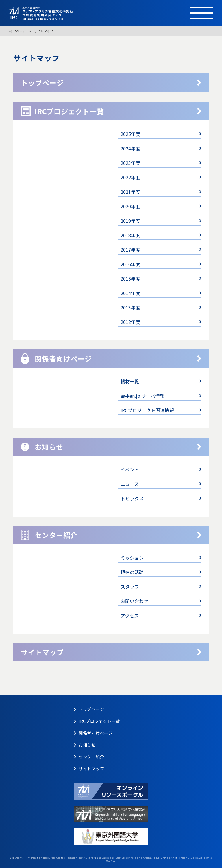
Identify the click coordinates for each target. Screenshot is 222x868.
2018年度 (130, 235)
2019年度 (130, 221)
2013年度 (130, 307)
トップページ (16, 31)
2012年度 (130, 322)
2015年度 (130, 279)
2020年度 (130, 206)
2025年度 (130, 134)
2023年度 (130, 163)
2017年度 (130, 250)
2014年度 (130, 293)
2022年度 (130, 177)
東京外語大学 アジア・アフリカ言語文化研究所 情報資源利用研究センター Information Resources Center (93, 13)
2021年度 (130, 192)
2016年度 (130, 264)
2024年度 (130, 148)
